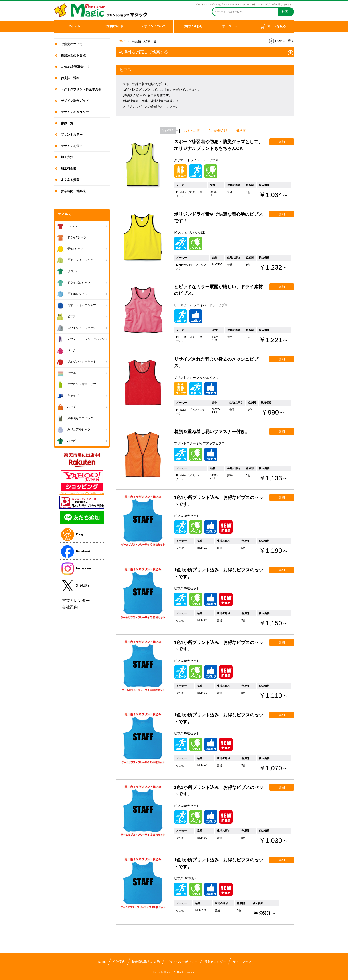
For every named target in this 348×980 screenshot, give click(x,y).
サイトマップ (242, 962)
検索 (285, 12)
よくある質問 (70, 180)
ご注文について (72, 44)
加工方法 (67, 157)
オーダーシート (233, 26)
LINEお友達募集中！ (75, 67)
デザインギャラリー (75, 112)
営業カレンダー (215, 962)
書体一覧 (67, 123)
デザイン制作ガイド (75, 101)
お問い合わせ (193, 26)
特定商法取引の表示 (146, 962)
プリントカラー (72, 135)
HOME (121, 41)
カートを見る (273, 27)
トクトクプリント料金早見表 (81, 89)
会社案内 (119, 962)
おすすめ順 (192, 131)
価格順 (241, 131)
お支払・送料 (70, 78)
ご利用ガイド (114, 26)
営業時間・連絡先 (73, 191)
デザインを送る (72, 146)
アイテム (74, 26)
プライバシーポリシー (182, 962)
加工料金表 (69, 168)
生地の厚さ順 (218, 131)
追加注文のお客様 (73, 55)
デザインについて (154, 26)
